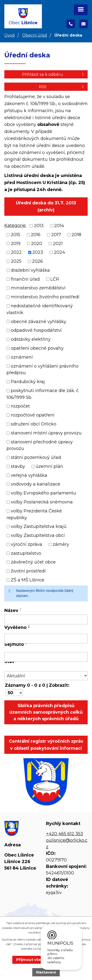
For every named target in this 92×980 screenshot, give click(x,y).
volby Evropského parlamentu (43, 493)
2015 (16, 235)
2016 (36, 235)
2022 (16, 252)
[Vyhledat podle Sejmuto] (46, 657)
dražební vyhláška (30, 270)
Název (11, 610)
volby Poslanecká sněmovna (42, 502)
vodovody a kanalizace (36, 484)
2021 (58, 243)
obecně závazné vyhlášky (39, 321)
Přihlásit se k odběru (54, 74)
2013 (39, 226)
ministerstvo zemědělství (38, 288)
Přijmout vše (29, 960)
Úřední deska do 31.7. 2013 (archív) (46, 206)
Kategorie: (15, 225)
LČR (55, 279)
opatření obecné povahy (37, 348)
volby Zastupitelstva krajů (39, 526)
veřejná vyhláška (29, 475)
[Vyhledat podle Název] (46, 619)
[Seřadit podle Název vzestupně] (21, 608)
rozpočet (20, 406)
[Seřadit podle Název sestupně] (21, 610)
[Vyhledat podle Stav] (46, 676)
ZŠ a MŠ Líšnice (28, 580)
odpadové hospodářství (36, 330)
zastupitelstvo (26, 553)
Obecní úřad (35, 35)
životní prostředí (28, 571)
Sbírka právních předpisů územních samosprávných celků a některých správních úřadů (46, 712)
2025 (16, 261)
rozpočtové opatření (33, 415)
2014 (59, 226)
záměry (61, 544)
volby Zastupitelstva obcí (38, 535)
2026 (37, 261)
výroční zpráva (26, 544)
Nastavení (46, 972)
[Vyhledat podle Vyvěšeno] (46, 639)
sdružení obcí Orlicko (34, 424)
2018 (76, 235)
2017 (56, 235)
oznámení (22, 357)
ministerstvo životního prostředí (45, 297)
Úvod (10, 35)
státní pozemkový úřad (36, 457)
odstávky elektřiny (31, 339)
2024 (59, 252)
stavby (18, 466)
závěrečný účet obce (33, 562)
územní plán (49, 466)
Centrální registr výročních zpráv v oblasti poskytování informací (46, 745)
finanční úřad (25, 279)
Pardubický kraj (28, 382)
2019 (16, 243)
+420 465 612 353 (65, 834)
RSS (62, 87)
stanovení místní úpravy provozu (46, 433)
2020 (37, 243)
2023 (38, 252)
